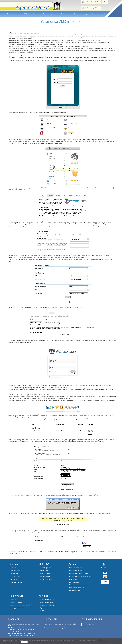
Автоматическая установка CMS (21, 605)
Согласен (24, 642)
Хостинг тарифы (13, 14)
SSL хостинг (14, 573)
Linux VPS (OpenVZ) (46, 568)
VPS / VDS (26, 14)
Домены (55, 14)
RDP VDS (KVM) (45, 576)
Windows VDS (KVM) (46, 571)
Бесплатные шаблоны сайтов (79, 573)
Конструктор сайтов (100, 14)
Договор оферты (75, 582)
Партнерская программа (77, 568)
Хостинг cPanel (15, 576)
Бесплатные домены (76, 571)
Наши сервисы (74, 579)
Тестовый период (16, 582)
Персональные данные (77, 588)
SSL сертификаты (16, 602)
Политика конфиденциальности (80, 585)
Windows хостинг (16, 571)
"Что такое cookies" (14, 642)
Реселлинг (14, 579)
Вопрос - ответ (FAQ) (47, 605)
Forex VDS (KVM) (45, 573)
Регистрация (66, 14)
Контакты (43, 611)
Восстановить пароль (47, 602)
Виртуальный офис (41, 14)
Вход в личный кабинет (47, 599)
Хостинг (13, 568)
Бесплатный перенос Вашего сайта (81, 576)
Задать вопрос (45, 608)
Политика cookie (75, 591)
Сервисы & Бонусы (82, 14)
